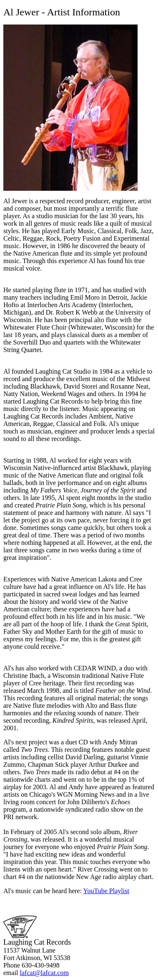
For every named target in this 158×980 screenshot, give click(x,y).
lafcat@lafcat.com (44, 973)
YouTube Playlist (106, 891)
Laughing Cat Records (37, 942)
